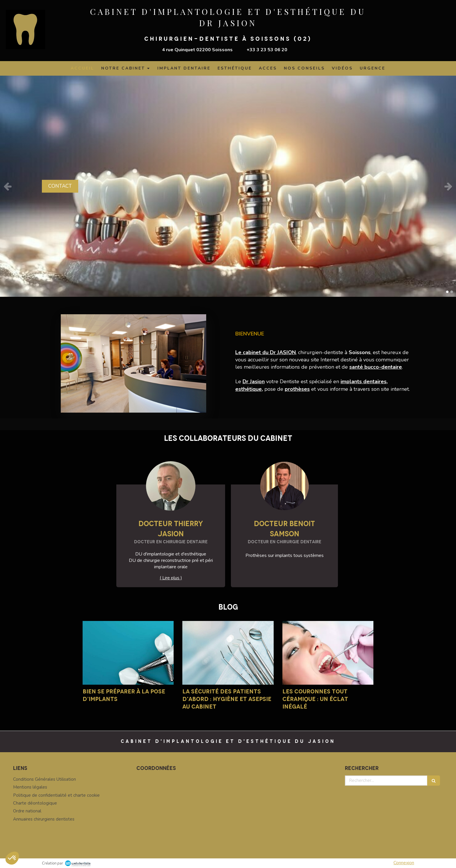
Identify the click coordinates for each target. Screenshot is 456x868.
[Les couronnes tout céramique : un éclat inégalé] (328, 653)
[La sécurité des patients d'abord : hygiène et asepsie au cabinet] (228, 653)
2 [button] (452, 292)
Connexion (404, 863)
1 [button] (447, 292)
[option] (228, 186)
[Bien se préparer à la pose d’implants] (128, 653)
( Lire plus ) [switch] (171, 578)
